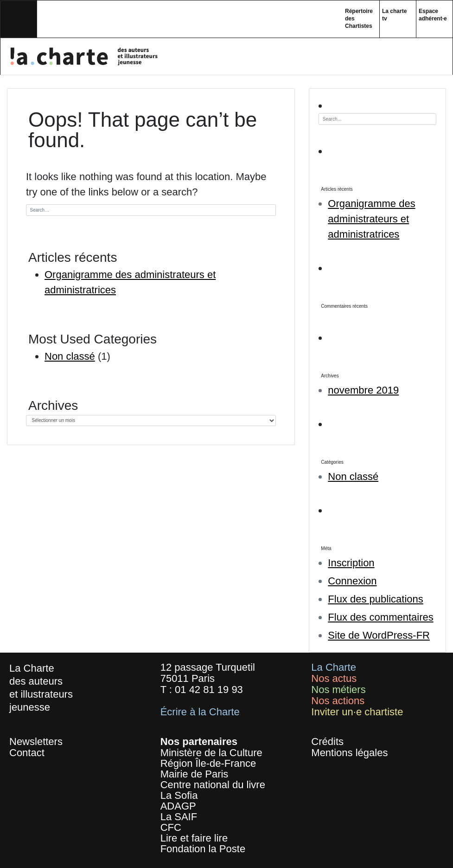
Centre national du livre (213, 785)
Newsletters (36, 742)
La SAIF (179, 817)
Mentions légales (349, 753)
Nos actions (338, 701)
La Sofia (179, 795)
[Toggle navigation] (19, 19)
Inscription (351, 563)
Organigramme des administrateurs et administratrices (371, 219)
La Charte (334, 667)
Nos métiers (338, 690)
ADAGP (178, 806)
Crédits (327, 742)
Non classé (70, 356)
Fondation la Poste (203, 849)
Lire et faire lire (194, 838)
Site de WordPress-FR (379, 635)
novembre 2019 (363, 390)
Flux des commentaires (380, 617)
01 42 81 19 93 (209, 690)
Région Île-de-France (208, 763)
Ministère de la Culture (211, 753)
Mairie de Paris (195, 774)
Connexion (352, 581)
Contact (27, 753)
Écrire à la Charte (200, 712)
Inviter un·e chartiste (357, 712)
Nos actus (334, 678)
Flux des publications (375, 599)
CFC (171, 827)
